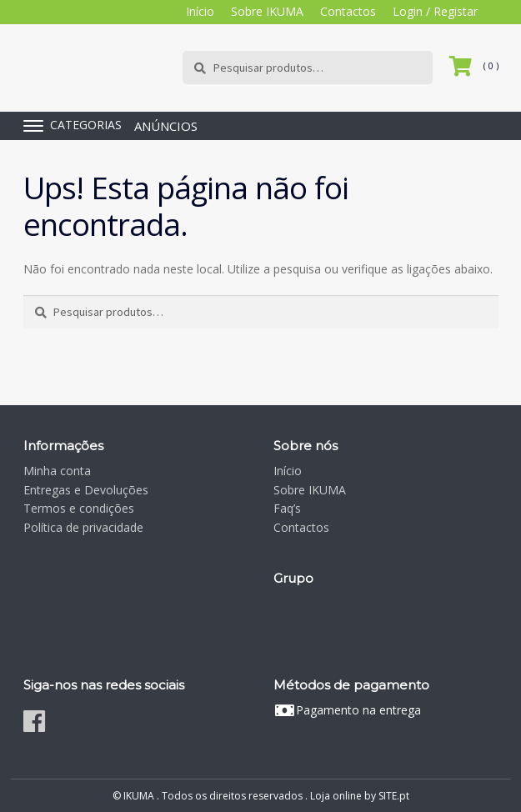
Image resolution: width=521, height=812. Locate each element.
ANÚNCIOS (166, 126)
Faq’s (287, 508)
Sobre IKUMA (267, 11)
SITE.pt (394, 796)
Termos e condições (79, 508)
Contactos (348, 11)
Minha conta (57, 471)
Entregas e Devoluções (86, 490)
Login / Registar (435, 11)
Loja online (336, 796)
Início (200, 11)
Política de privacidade (83, 527)
